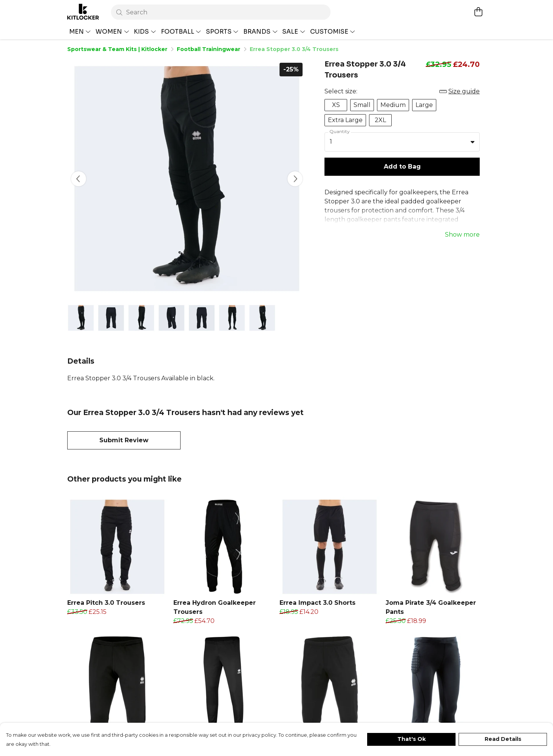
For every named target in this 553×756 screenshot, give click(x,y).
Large (424, 105)
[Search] (221, 12)
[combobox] (402, 142)
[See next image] (295, 179)
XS (336, 105)
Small (362, 105)
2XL (380, 120)
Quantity (340, 131)
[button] (473, 142)
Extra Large (345, 120)
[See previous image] (79, 179)
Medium (393, 105)
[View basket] (478, 12)
